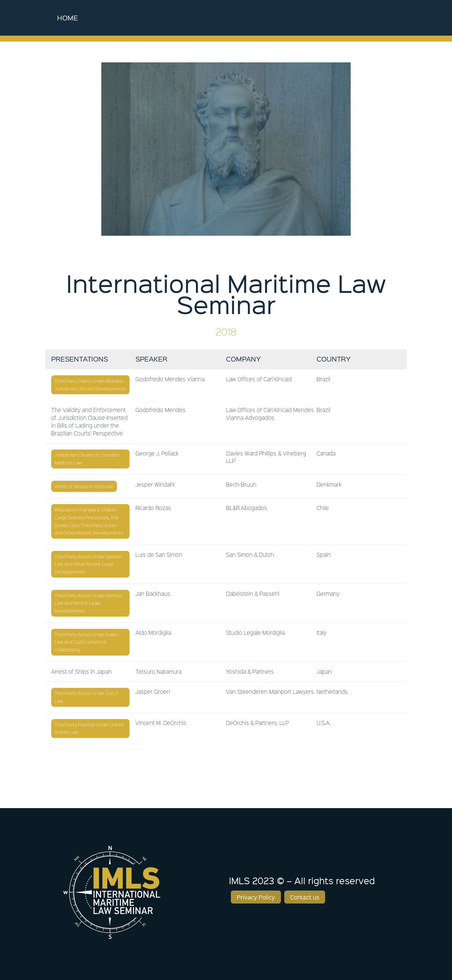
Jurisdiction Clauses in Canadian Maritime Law (87, 459)
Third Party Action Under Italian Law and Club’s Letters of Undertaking (86, 642)
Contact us (305, 897)
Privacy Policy (256, 897)
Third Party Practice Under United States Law (89, 729)
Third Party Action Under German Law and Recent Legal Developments (89, 603)
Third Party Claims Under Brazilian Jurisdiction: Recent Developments (90, 385)
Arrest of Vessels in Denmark (84, 486)
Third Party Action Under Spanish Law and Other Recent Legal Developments (88, 564)
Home (68, 18)
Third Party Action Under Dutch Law (86, 697)
